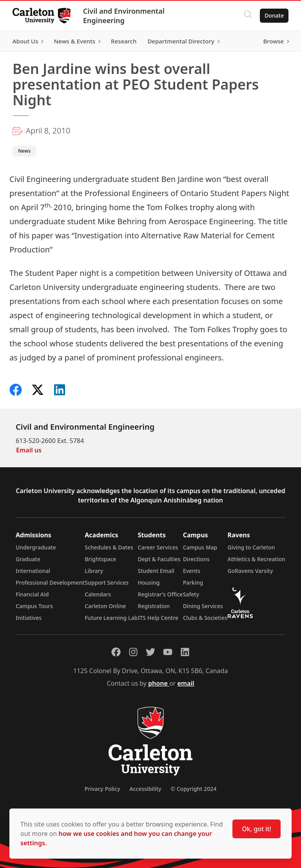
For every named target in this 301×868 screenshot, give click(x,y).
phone (159, 683)
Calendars (98, 594)
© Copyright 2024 (193, 789)
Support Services (107, 583)
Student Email (156, 571)
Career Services (158, 547)
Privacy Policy (102, 789)
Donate (274, 15)
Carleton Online (105, 606)
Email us (29, 450)
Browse (273, 41)
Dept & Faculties (159, 559)
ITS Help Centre (158, 618)
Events (192, 571)
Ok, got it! (257, 829)
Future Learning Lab (111, 618)
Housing (149, 583)
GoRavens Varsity (250, 571)
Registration (154, 606)
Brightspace (100, 559)
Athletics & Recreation (257, 559)
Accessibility (145, 789)
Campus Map (200, 547)
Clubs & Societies (205, 618)
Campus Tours (34, 606)
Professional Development (50, 583)
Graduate (28, 559)
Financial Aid (32, 594)
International (33, 571)
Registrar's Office (160, 594)
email (186, 683)
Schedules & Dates (109, 547)
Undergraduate (36, 547)
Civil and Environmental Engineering (124, 16)
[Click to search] (248, 16)
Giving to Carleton (251, 547)
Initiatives (29, 618)
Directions (196, 559)
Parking (193, 583)
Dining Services (203, 606)
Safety (191, 594)
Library (94, 571)
